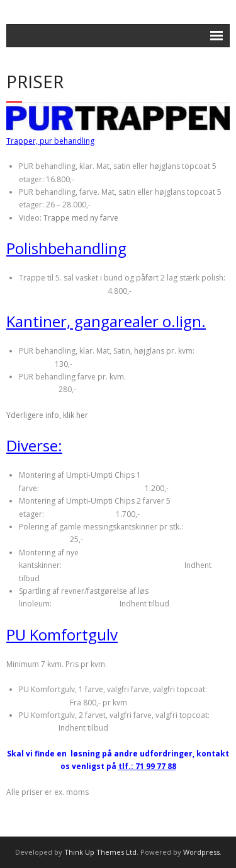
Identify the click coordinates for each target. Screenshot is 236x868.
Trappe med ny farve (81, 218)
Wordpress (201, 852)
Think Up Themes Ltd (100, 852)
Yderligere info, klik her (47, 415)
